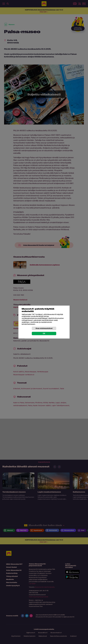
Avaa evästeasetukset (44, 328)
